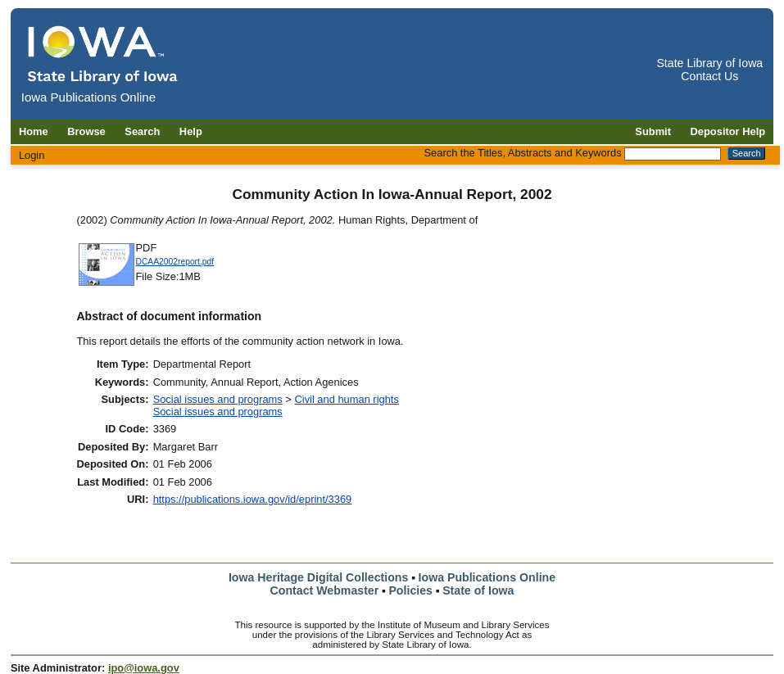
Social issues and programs (218, 399)
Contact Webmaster (325, 590)
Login (32, 155)
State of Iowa (478, 590)
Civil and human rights (346, 399)
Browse (86, 131)
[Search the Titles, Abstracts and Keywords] (673, 154)
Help (191, 131)
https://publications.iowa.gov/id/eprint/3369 (253, 499)
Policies (410, 590)
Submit (653, 131)
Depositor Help (728, 131)
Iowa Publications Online (487, 577)
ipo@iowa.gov (144, 668)
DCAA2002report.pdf (175, 262)
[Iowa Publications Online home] (103, 54)
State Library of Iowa (709, 63)
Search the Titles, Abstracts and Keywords (523, 153)
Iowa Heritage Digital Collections (318, 577)
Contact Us (709, 76)
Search (142, 131)
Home (34, 131)
